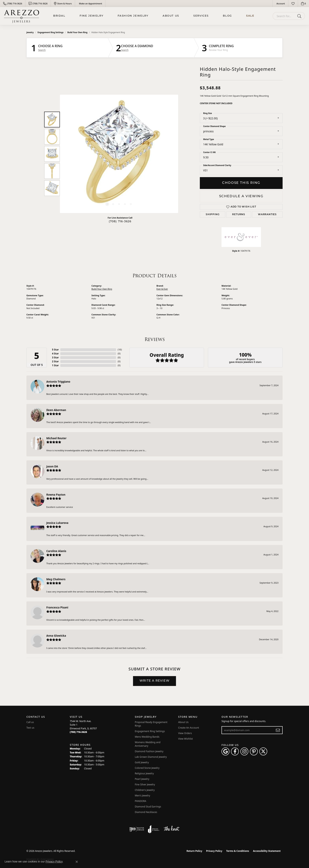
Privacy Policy (214, 851)
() (120, 350)
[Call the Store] (78, 732)
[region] (119, 154)
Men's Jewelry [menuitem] (142, 796)
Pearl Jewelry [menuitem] (142, 779)
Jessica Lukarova (57, 523)
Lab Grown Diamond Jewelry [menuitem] (151, 757)
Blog (227, 16)
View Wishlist (186, 739)
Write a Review (154, 681)
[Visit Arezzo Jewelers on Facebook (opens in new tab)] (235, 751)
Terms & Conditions (238, 851)
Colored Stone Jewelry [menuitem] (147, 768)
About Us (171, 16)
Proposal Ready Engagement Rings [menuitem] (151, 724)
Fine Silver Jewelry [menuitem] (145, 784)
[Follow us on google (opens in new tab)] (225, 751)
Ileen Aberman (56, 410)
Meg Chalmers (56, 579)
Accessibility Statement (267, 851)
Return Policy (195, 851)
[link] (13, 3)
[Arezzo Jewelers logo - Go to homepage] (21, 16)
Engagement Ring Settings (51, 32)
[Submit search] (300, 16)
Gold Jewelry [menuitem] (142, 762)
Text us (30, 728)
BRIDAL (59, 16)
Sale (250, 16)
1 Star (55, 365)
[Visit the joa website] (154, 829)
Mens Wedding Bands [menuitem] (147, 737)
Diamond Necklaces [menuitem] (146, 812)
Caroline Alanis (56, 551)
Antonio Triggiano (58, 382)
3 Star (55, 357)
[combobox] (284, 16)
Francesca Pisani (57, 607)
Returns (239, 215)
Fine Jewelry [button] (91, 16)
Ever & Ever (162, 289)
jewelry (30, 32)
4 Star (55, 354)
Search (42, 50)
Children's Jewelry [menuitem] (145, 790)
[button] (280, 3)
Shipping (213, 215)
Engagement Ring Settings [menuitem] (150, 731)
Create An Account (189, 728)
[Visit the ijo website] (137, 829)
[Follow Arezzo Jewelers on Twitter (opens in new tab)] (263, 751)
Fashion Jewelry (133, 16)
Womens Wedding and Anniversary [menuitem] (148, 744)
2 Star (55, 361)
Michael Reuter (56, 438)
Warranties (267, 215)
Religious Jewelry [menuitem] (144, 773)
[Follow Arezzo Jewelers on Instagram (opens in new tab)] (244, 751)
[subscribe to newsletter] (278, 730)
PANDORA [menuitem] (141, 801)
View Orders (185, 733)
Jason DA (52, 466)
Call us (30, 722)
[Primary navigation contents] (154, 16)
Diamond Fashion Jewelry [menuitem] (149, 751)
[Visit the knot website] (171, 829)
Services (201, 16)
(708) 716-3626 (120, 222)
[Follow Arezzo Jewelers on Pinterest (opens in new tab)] (254, 751)
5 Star (55, 350)
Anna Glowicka (56, 636)
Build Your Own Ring (77, 32)
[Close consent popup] (77, 862)
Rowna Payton (56, 495)
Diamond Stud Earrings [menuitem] (148, 807)
